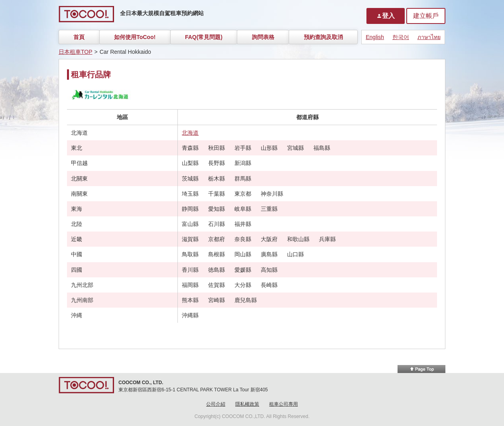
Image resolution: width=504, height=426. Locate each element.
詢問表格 (263, 37)
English (375, 37)
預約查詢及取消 (323, 37)
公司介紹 (216, 404)
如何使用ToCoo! (135, 37)
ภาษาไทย (429, 37)
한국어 (401, 37)
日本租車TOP (76, 52)
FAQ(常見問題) (204, 37)
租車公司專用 (283, 404)
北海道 (190, 133)
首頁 (79, 37)
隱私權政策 (247, 404)
